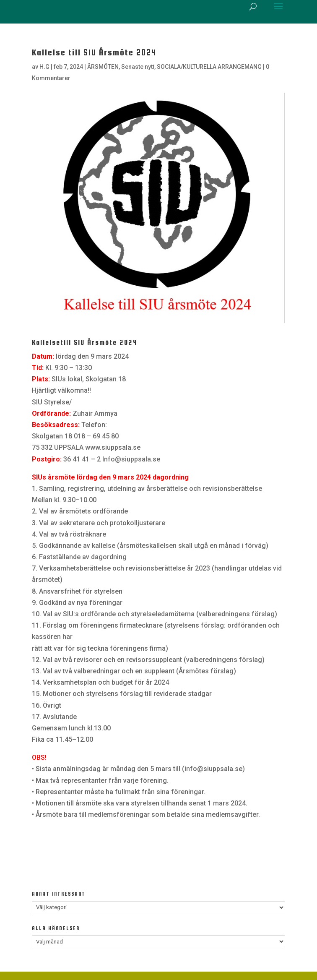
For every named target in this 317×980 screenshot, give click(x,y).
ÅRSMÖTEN (103, 67)
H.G (44, 67)
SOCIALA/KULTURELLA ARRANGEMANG (209, 67)
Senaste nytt (138, 67)
